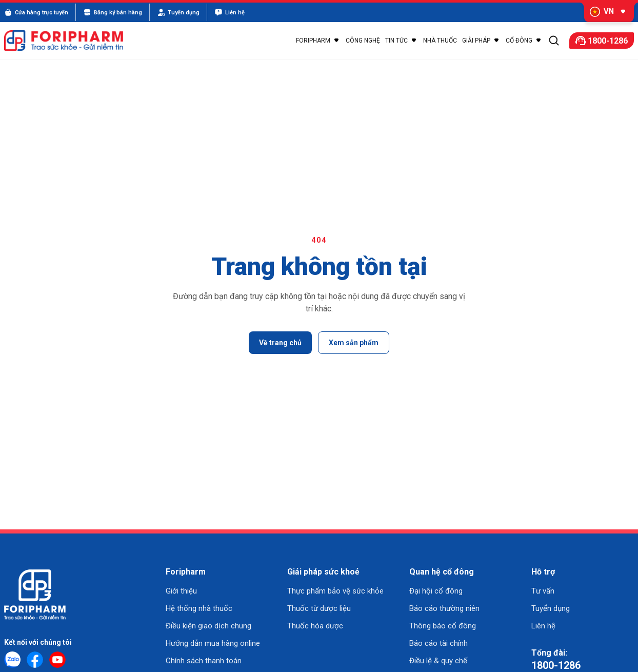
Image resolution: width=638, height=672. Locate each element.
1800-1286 (556, 665)
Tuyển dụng (551, 608)
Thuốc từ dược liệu (319, 608)
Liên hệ (543, 626)
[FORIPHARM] (69, 41)
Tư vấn (543, 591)
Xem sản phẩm (354, 343)
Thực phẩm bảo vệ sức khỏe (335, 591)
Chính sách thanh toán (204, 661)
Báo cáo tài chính (438, 643)
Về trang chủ (280, 343)
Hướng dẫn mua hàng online (213, 643)
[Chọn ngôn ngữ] (605, 12)
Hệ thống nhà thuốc (199, 608)
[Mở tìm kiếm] (554, 41)
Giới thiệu (181, 591)
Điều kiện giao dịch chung (208, 626)
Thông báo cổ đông (443, 626)
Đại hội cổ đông (436, 591)
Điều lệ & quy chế (438, 661)
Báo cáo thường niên (444, 608)
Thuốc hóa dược (315, 626)
